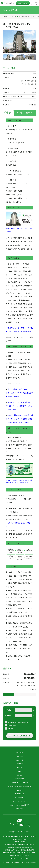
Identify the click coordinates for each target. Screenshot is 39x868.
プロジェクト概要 (9, 113)
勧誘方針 (20, 790)
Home (5, 17)
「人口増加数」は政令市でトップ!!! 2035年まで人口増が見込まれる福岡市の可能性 (19, 393)
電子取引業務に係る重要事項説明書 (18, 722)
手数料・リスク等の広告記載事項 (20, 805)
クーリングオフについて (20, 801)
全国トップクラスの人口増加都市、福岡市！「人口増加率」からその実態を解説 (19, 406)
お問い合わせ (20, 809)
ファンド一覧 (13, 17)
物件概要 (20, 113)
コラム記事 (20, 764)
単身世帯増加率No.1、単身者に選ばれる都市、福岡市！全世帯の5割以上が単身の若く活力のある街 (19, 419)
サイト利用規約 (20, 797)
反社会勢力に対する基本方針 (20, 782)
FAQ (19, 771)
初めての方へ (20, 753)
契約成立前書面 (12, 725)
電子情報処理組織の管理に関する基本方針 (20, 786)
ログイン (32, 4)
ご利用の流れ (20, 756)
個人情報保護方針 (20, 779)
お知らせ (20, 768)
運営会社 (20, 775)
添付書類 (11, 729)
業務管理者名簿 (20, 794)
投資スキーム (30, 113)
